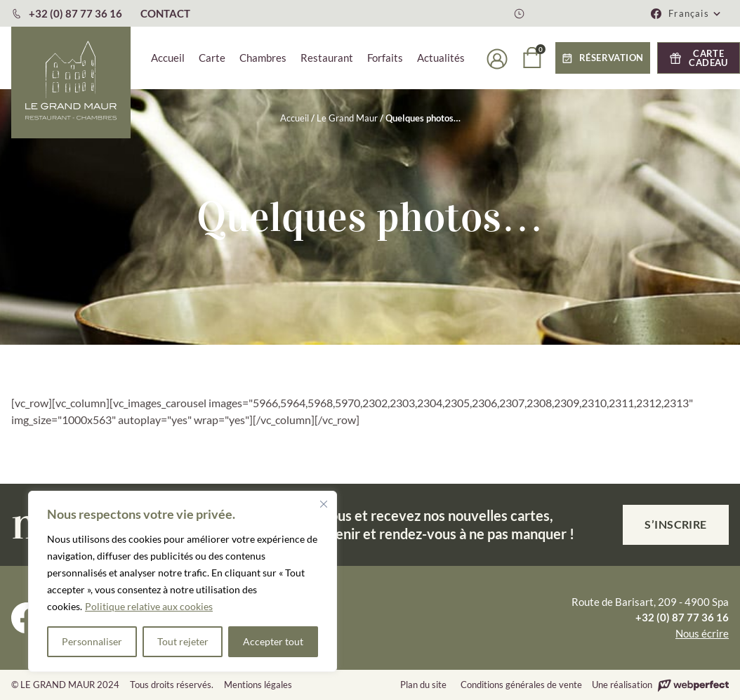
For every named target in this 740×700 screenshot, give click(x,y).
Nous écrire (702, 633)
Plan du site (423, 685)
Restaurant (327, 58)
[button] (603, 58)
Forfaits (385, 58)
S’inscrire (676, 524)
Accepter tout (273, 641)
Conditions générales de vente (521, 685)
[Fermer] (324, 504)
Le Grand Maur (347, 118)
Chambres (263, 58)
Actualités (441, 58)
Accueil (168, 58)
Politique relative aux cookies (149, 606)
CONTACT (165, 13)
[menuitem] (695, 13)
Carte (212, 58)
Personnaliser (92, 641)
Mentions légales (258, 685)
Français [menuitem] (689, 13)
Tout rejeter (183, 641)
